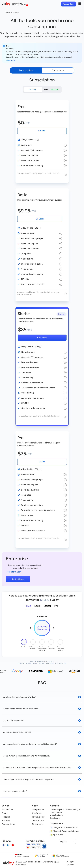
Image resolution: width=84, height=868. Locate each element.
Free (29, 606)
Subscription (26, 70)
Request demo (8, 824)
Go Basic (40, 219)
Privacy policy (38, 817)
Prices (5, 813)
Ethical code (38, 824)
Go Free (42, 131)
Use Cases (37, 813)
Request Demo (69, 4)
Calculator (58, 70)
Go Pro (42, 462)
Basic (37, 606)
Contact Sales (18, 579)
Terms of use (38, 821)
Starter (47, 606)
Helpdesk (6, 817)
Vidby (8, 13)
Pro (56, 606)
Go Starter (42, 338)
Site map (6, 821)
